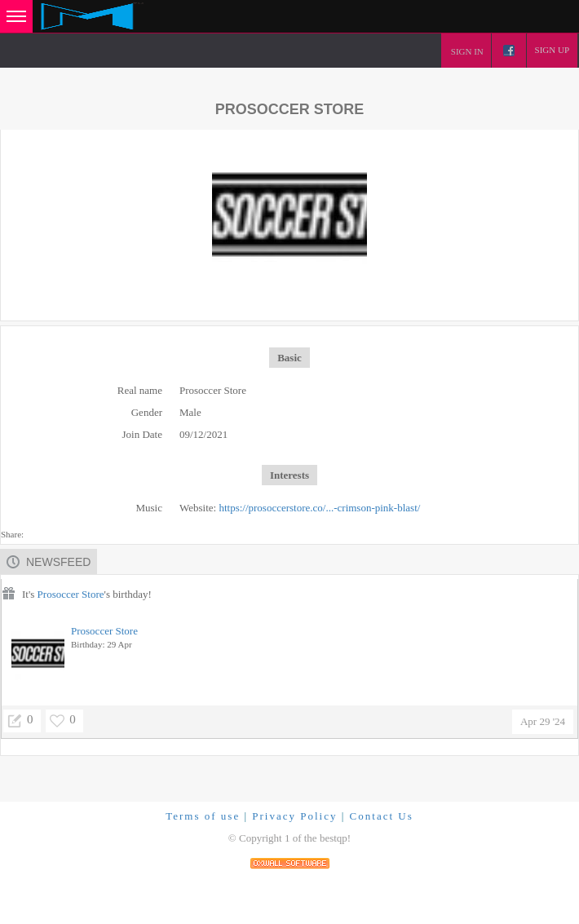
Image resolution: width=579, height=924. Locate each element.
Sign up (552, 50)
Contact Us (382, 816)
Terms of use (203, 816)
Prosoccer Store (71, 594)
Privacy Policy (294, 816)
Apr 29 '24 (543, 721)
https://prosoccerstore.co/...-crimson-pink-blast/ (319, 508)
